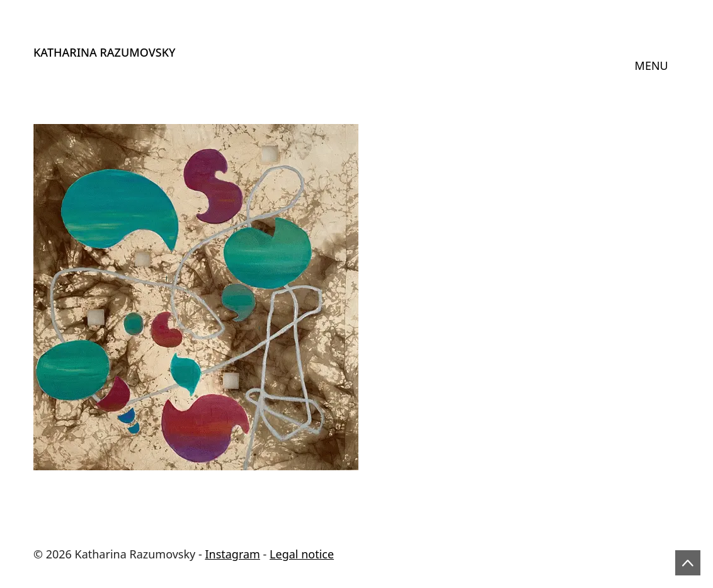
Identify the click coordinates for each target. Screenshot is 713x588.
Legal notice (302, 554)
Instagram (232, 554)
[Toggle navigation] (652, 66)
